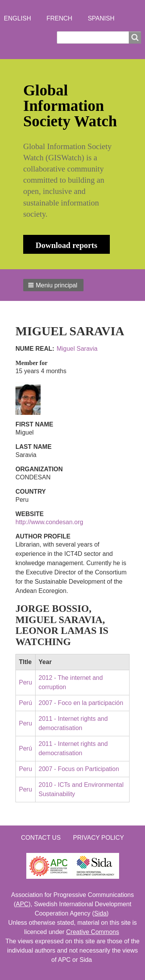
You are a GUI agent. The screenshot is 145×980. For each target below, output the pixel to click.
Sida (101, 913)
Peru (26, 682)
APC (22, 904)
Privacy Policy (99, 838)
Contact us (41, 838)
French (59, 18)
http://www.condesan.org (49, 522)
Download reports (67, 245)
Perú (26, 703)
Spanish (101, 18)
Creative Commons (93, 932)
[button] (53, 285)
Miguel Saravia (77, 349)
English (17, 18)
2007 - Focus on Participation (79, 769)
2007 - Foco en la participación (81, 703)
